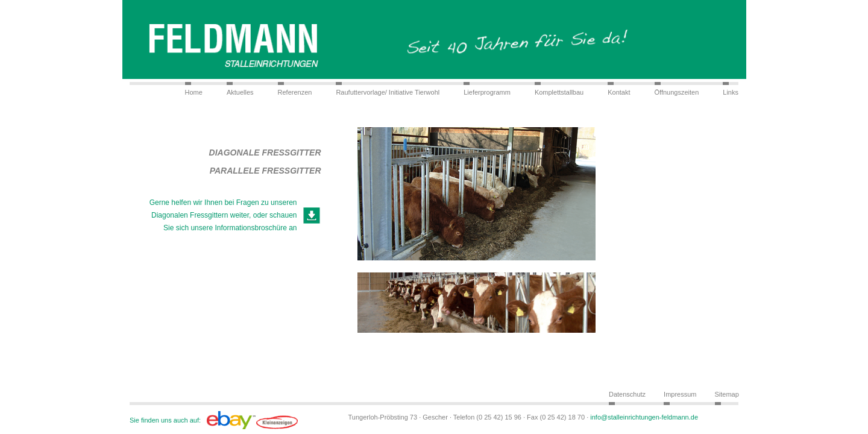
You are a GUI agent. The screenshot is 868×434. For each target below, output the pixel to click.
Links (731, 92)
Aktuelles (240, 92)
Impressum (680, 394)
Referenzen (295, 92)
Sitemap (727, 394)
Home (194, 92)
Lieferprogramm (487, 92)
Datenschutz (627, 394)
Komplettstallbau (559, 92)
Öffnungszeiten (677, 92)
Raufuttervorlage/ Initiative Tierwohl (388, 92)
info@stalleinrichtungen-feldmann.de (644, 417)
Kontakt (619, 92)
